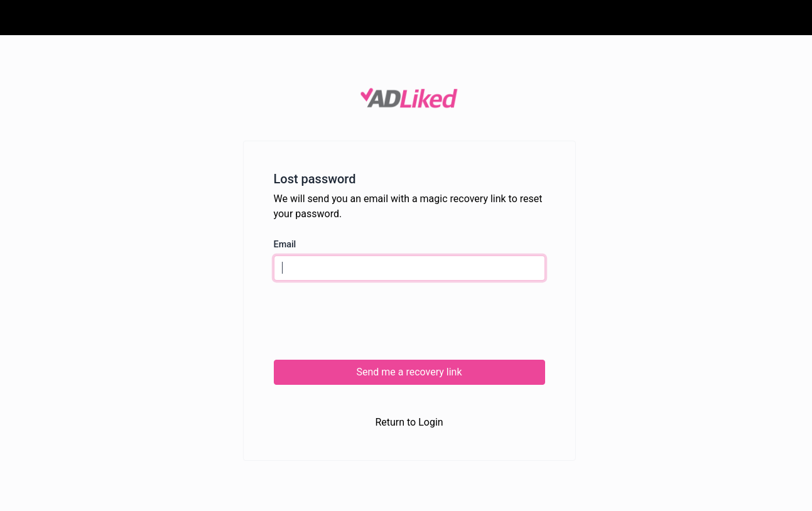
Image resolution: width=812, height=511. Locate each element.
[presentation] (369, 320)
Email (285, 245)
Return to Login (409, 422)
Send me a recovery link (409, 372)
